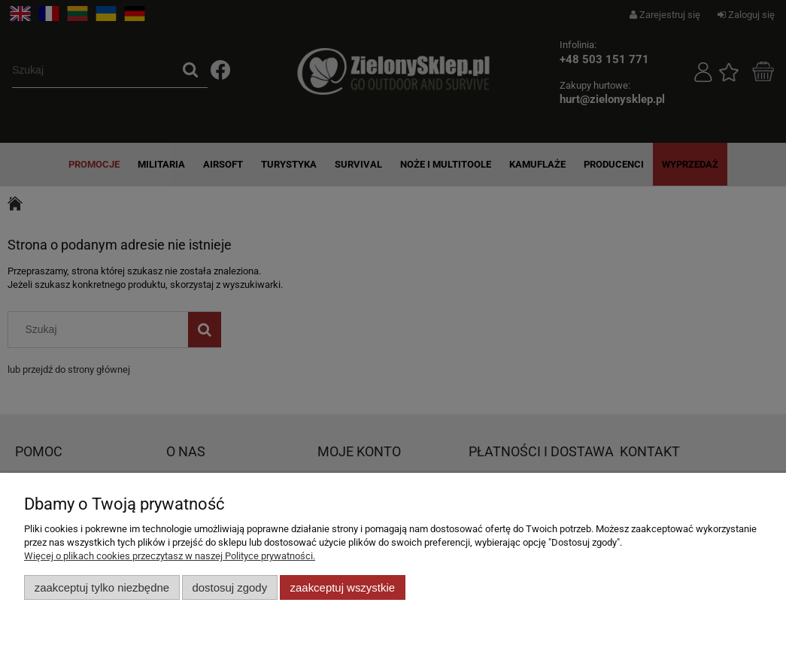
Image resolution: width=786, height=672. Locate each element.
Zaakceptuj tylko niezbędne (102, 587)
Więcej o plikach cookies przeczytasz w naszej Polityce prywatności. (170, 556)
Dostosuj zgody (229, 587)
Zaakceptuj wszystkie (343, 587)
